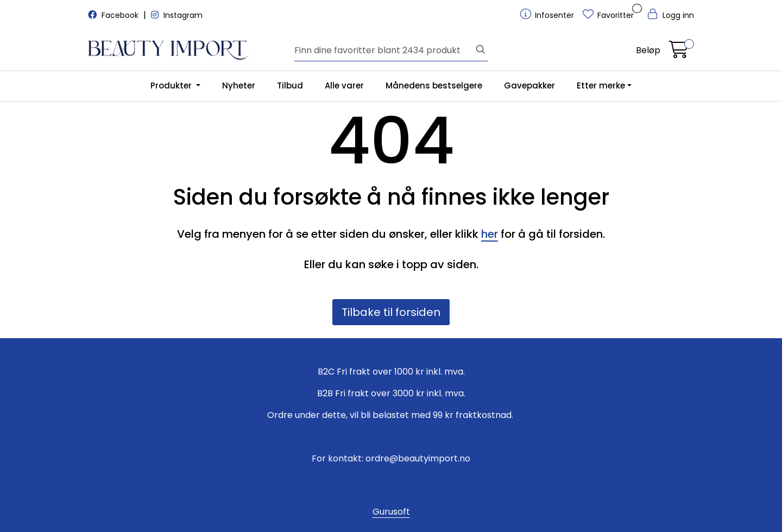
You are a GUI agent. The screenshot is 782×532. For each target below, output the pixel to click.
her (490, 234)
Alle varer (344, 85)
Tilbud (290, 85)
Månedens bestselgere (434, 85)
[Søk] (384, 50)
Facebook (114, 15)
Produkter (172, 85)
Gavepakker (529, 85)
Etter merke (601, 85)
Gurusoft (391, 512)
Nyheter (239, 85)
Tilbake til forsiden (391, 312)
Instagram (177, 15)
